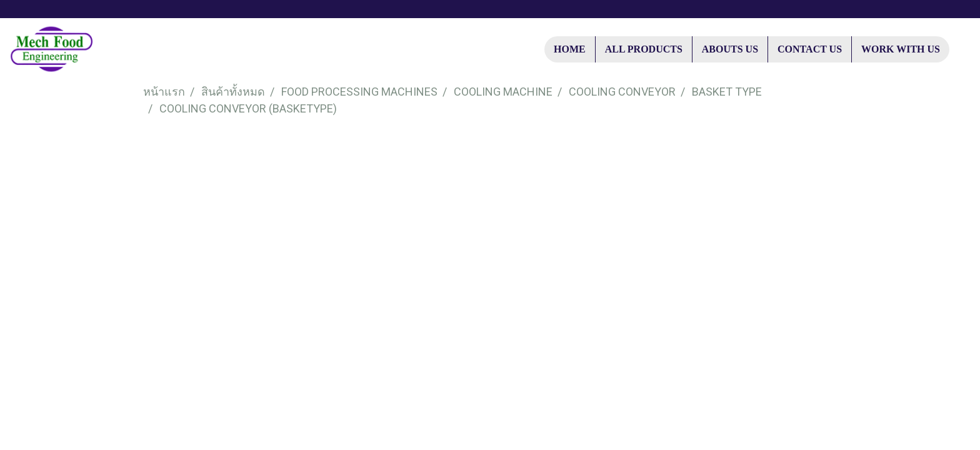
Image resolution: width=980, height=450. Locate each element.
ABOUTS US (730, 49)
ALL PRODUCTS (644, 49)
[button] (961, 49)
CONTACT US (810, 49)
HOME (570, 49)
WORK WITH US (901, 49)
